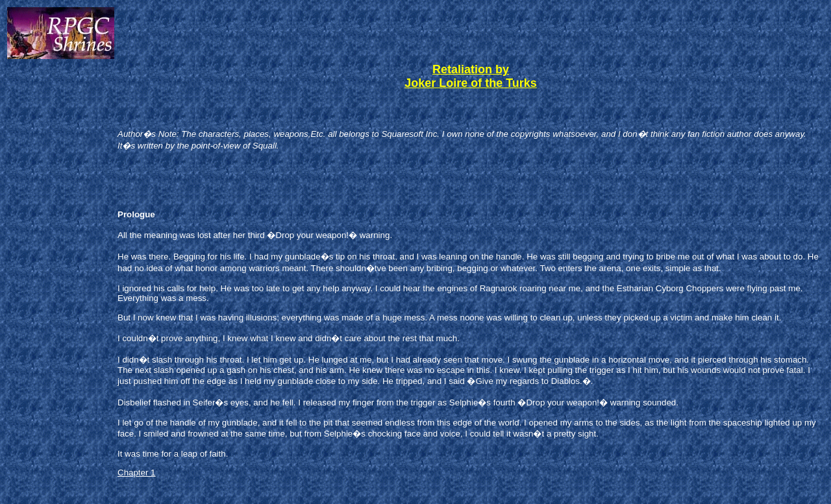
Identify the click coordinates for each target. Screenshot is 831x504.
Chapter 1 (137, 473)
